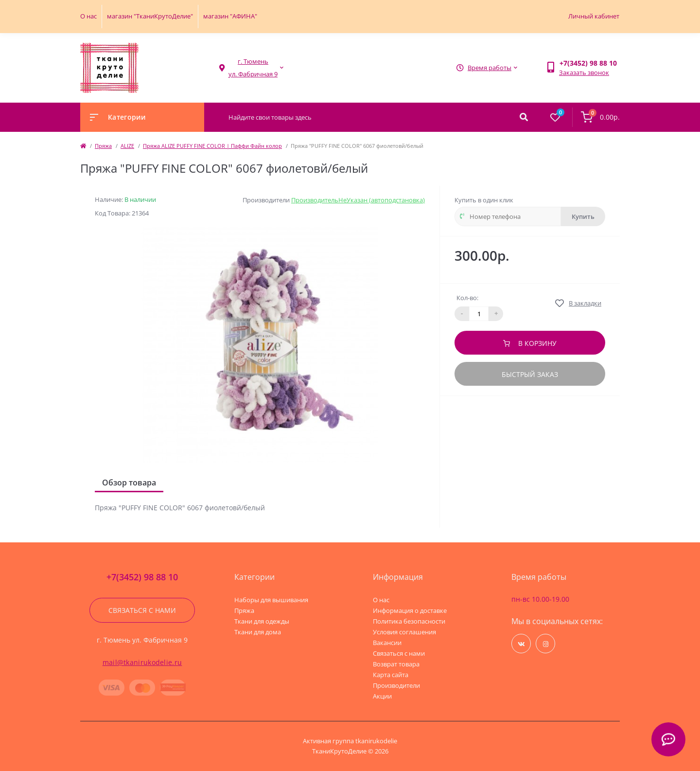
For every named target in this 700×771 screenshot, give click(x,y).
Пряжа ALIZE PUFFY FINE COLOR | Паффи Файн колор (212, 146)
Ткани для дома (258, 632)
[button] (253, 68)
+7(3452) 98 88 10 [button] (142, 577)
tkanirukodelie (376, 741)
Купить (583, 216)
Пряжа (103, 146)
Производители (396, 685)
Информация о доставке (410, 610)
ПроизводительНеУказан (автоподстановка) (358, 200)
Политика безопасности (409, 621)
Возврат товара (396, 664)
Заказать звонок (584, 72)
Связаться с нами (142, 610)
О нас (88, 16)
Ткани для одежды (262, 621)
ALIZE (127, 146)
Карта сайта (391, 675)
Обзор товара (129, 483)
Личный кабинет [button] (594, 16)
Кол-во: (467, 298)
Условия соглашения (404, 632)
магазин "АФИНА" (230, 16)
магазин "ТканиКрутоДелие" (150, 16)
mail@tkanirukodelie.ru (142, 662)
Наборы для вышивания (271, 600)
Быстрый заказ (530, 374)
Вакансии (387, 643)
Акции (382, 696)
